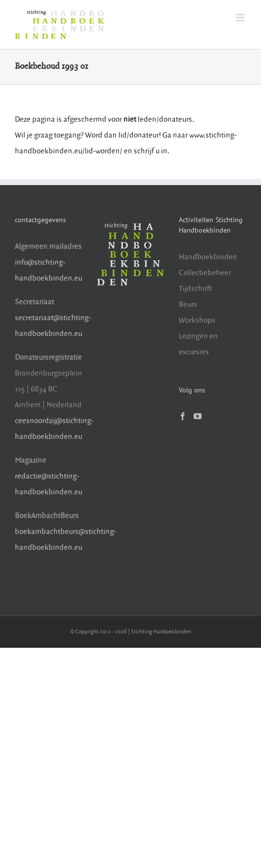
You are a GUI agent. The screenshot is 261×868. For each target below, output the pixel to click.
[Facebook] (183, 416)
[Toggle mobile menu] (241, 18)
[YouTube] (198, 416)
